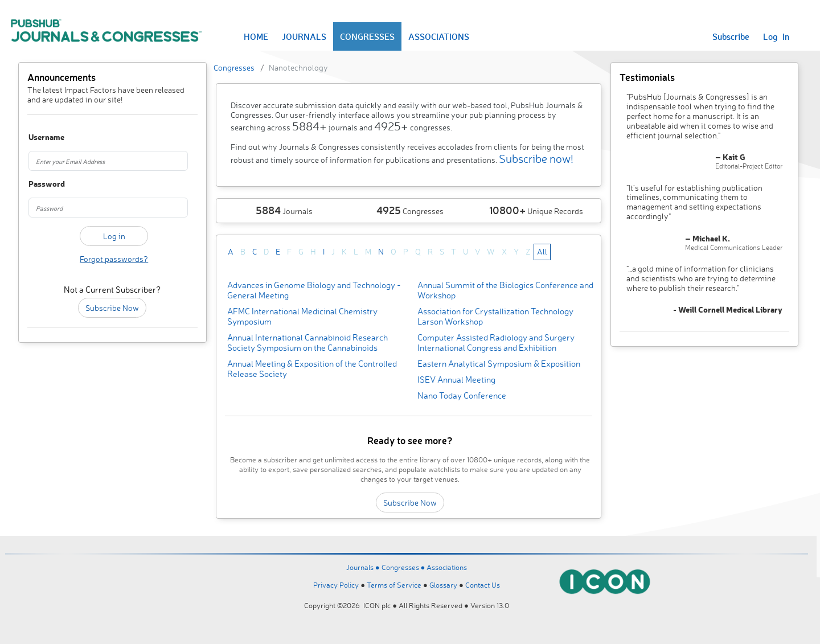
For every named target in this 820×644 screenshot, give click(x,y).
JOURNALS (304, 36)
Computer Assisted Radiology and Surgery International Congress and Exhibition (496, 342)
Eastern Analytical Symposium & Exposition (499, 364)
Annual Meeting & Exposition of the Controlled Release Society (312, 369)
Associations (447, 567)
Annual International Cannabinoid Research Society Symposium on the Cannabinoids (307, 342)
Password (41, 184)
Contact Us (483, 585)
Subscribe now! (536, 159)
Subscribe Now (112, 308)
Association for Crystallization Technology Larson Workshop (495, 316)
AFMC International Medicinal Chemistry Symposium (302, 316)
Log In (776, 36)
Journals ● (364, 567)
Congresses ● (404, 567)
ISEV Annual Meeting (456, 380)
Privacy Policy (336, 585)
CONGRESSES (367, 36)
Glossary (443, 585)
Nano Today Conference (462, 395)
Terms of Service (394, 585)
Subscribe (731, 36)
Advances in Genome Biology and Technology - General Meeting (314, 290)
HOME (256, 36)
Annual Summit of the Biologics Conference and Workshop (505, 290)
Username (41, 138)
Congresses (234, 67)
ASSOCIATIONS (439, 36)
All (542, 251)
